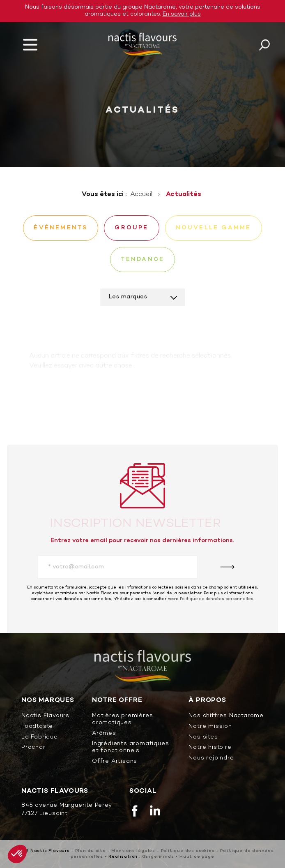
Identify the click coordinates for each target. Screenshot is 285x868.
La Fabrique (40, 738)
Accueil (141, 194)
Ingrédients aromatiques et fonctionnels (130, 748)
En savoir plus (182, 14)
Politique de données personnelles (217, 599)
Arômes (104, 734)
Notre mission (210, 727)
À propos (207, 701)
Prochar (33, 748)
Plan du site (91, 851)
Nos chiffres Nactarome (226, 716)
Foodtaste (37, 727)
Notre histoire (210, 748)
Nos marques (48, 701)
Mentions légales (133, 851)
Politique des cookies (188, 851)
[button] (17, 854)
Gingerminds (158, 857)
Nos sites (203, 738)
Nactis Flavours (45, 716)
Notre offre (117, 701)
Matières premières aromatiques (122, 720)
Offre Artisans (115, 762)
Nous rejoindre (211, 758)
